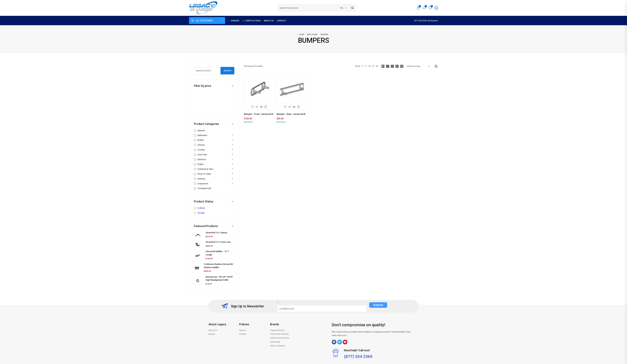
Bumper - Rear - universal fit (291, 114)
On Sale (201, 213)
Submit (378, 305)
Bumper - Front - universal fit (259, 114)
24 (373, 66)
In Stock (201, 208)
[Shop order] (419, 66)
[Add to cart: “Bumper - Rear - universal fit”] (298, 107)
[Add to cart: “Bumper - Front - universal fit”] (266, 107)
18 (369, 66)
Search (227, 71)
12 (366, 66)
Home (301, 35)
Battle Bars (312, 35)
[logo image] (203, 8)
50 (377, 66)
